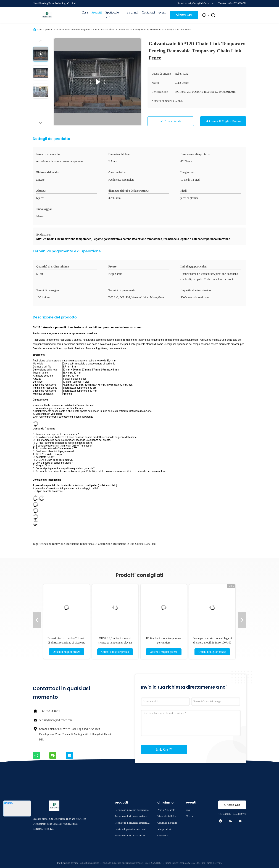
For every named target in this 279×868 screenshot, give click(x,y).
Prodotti (97, 12)
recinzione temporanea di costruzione (89, 544)
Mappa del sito (165, 829)
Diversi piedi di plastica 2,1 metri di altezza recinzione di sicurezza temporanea (67, 643)
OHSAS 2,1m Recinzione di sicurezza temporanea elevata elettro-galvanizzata (115, 643)
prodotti (49, 30)
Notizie (190, 816)
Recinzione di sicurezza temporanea (74, 30)
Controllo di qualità (167, 823)
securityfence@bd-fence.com (56, 720)
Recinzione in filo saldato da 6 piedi (135, 544)
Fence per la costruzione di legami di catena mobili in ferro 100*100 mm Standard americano (212, 643)
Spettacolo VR (112, 15)
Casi (188, 810)
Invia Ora (164, 749)
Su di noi (132, 12)
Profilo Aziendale (166, 810)
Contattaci (148, 12)
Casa (85, 12)
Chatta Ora (184, 15)
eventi (162, 12)
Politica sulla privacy (68, 863)
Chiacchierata (173, 121)
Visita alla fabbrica (167, 816)
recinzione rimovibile (52, 544)
